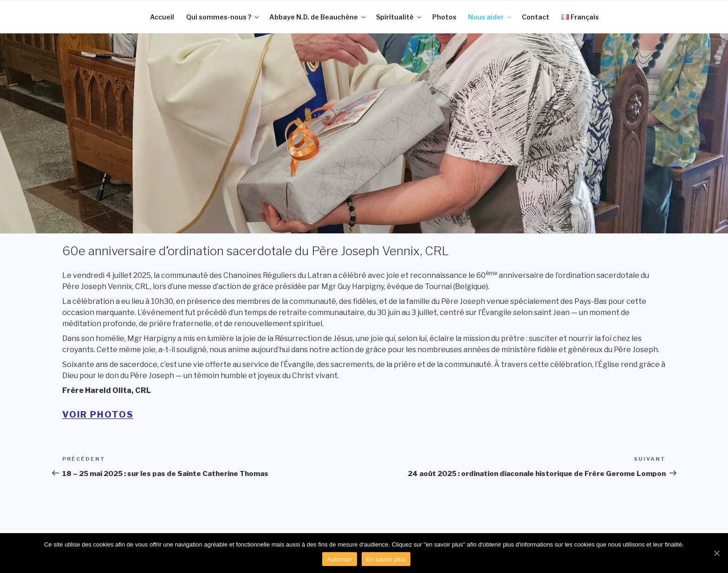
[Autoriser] (716, 553)
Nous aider (490, 17)
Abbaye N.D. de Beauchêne (318, 17)
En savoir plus (386, 559)
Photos (444, 17)
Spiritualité (399, 17)
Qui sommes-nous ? (223, 17)
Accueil (162, 17)
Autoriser (339, 559)
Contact (536, 17)
